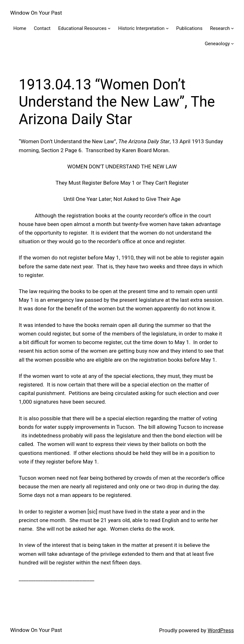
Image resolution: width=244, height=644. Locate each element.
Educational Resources (82, 28)
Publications (190, 28)
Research (220, 28)
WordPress (221, 630)
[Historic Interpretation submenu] (167, 28)
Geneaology (217, 44)
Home (20, 28)
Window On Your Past (36, 13)
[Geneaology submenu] (232, 43)
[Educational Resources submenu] (109, 28)
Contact (42, 28)
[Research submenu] (232, 28)
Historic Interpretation (141, 28)
